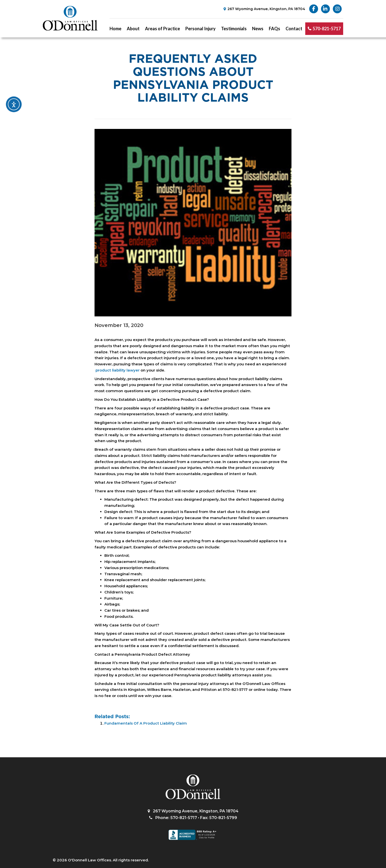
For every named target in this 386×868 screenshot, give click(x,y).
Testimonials (234, 29)
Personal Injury (201, 29)
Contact (294, 29)
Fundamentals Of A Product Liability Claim (146, 723)
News (258, 29)
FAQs (274, 29)
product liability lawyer (117, 370)
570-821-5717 (327, 29)
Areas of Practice (162, 29)
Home (115, 29)
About (133, 29)
